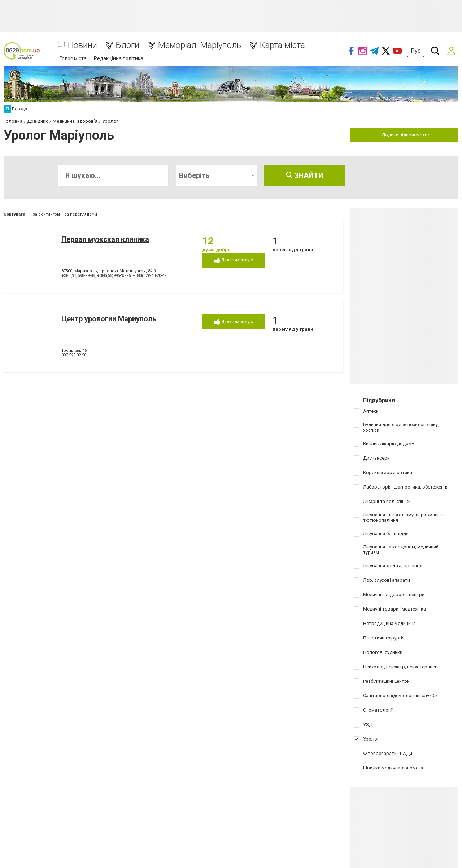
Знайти (305, 175)
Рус (416, 51)
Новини (82, 45)
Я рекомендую (234, 260)
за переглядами (81, 214)
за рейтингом (46, 214)
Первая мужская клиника (105, 239)
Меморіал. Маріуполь (200, 45)
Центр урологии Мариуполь (109, 319)
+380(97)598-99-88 (78, 276)
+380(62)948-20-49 (150, 276)
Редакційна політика (119, 58)
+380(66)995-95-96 (114, 276)
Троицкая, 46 (74, 350)
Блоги (128, 45)
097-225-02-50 (74, 355)
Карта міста (282, 45)
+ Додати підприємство (404, 135)
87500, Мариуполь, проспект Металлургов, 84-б (109, 271)
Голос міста (73, 58)
